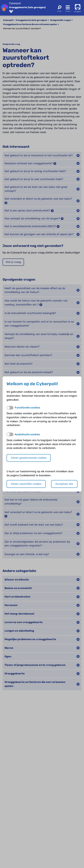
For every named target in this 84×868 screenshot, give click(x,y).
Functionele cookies (27, 408)
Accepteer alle (64, 484)
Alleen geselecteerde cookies (29, 458)
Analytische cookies (27, 434)
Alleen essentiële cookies (26, 484)
